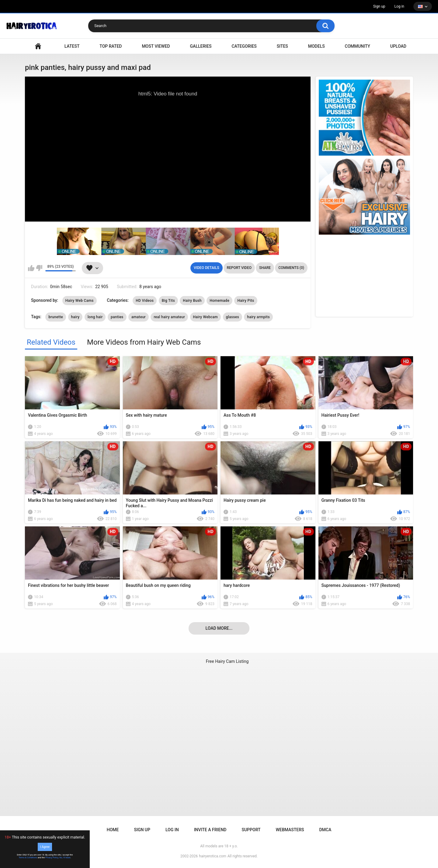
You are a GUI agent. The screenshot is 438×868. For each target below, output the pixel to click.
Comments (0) (291, 268)
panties (117, 317)
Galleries (201, 46)
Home (113, 830)
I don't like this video (39, 268)
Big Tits (168, 301)
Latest (72, 46)
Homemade (219, 301)
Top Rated (111, 46)
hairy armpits (258, 317)
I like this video (31, 268)
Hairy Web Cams (80, 301)
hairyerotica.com (212, 856)
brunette (56, 317)
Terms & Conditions (28, 858)
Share (265, 268)
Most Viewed (156, 46)
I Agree (45, 847)
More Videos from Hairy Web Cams (144, 342)
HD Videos (145, 301)
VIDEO (38, 46)
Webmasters (290, 830)
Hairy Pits (246, 301)
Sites (282, 46)
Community (358, 46)
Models (316, 46)
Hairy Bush (192, 301)
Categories (244, 46)
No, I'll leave (65, 858)
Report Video (239, 268)
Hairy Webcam (206, 317)
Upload (398, 46)
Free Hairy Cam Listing (227, 661)
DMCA (325, 830)
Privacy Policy (52, 858)
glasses (233, 317)
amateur (139, 317)
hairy (75, 317)
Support (251, 830)
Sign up (379, 6)
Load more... (219, 628)
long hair (95, 317)
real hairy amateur (169, 317)
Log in (399, 6)
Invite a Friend (210, 830)
